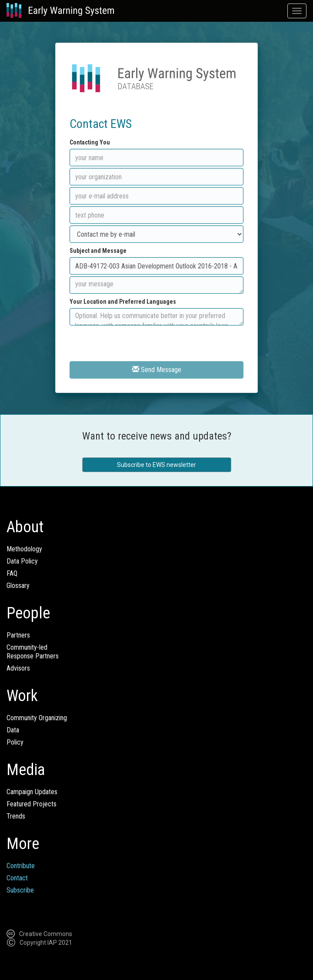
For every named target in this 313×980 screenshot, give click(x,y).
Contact (17, 878)
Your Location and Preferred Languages (123, 302)
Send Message (157, 370)
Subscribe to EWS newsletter (156, 465)
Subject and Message (98, 251)
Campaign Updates (32, 792)
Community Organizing (37, 718)
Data (13, 730)
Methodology (24, 549)
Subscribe (20, 890)
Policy (15, 742)
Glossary (18, 586)
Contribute (21, 866)
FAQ (12, 573)
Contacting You (90, 142)
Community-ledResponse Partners (33, 652)
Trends (16, 816)
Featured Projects (32, 804)
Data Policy (22, 561)
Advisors (18, 668)
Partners (18, 635)
